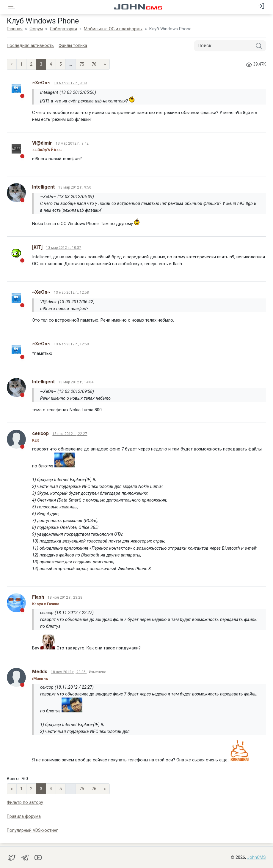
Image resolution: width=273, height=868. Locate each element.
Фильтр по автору (26, 803)
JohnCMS (256, 857)
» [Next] (105, 64)
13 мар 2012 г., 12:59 (72, 344)
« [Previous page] (12, 64)
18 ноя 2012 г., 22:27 (70, 434)
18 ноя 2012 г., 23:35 (69, 672)
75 (82, 64)
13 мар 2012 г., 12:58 (72, 293)
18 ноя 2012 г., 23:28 (66, 597)
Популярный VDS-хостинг (33, 830)
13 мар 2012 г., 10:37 (64, 248)
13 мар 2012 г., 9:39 (71, 83)
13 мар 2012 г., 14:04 (76, 382)
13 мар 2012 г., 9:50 (75, 187)
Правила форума (24, 816)
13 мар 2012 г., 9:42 (73, 143)
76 (95, 64)
